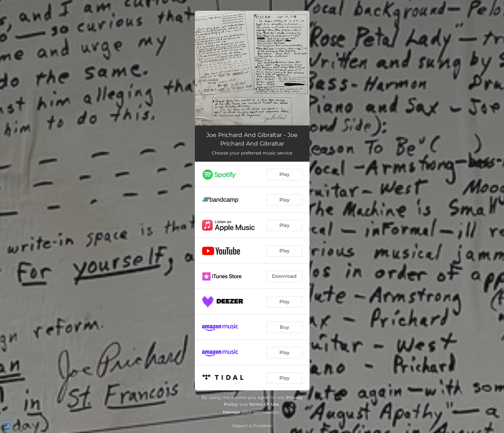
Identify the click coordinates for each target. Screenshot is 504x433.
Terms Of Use (264, 404)
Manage (232, 412)
